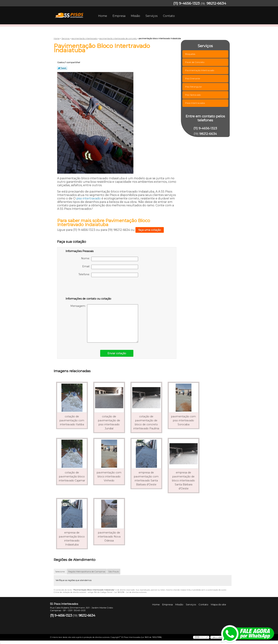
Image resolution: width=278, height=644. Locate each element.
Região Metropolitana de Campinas (87, 572)
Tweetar (62, 68)
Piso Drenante (193, 78)
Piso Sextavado (193, 95)
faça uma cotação (150, 230)
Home (103, 16)
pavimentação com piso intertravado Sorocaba (183, 420)
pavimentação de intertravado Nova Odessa (109, 537)
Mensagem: (104, 323)
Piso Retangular (194, 87)
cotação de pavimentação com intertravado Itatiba (72, 420)
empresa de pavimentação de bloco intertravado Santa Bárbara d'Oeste (183, 481)
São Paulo (114, 572)
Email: (110, 267)
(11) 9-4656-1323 (186, 3)
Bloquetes (190, 54)
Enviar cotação (117, 353)
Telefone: (108, 275)
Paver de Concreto (195, 62)
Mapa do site (218, 604)
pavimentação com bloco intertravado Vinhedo (109, 477)
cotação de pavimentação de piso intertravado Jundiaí (109, 422)
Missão (135, 16)
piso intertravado (89, 198)
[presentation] (89, 288)
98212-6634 (216, 3)
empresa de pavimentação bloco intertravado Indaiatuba (72, 539)
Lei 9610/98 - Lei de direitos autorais (130, 592)
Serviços (152, 16)
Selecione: (60, 572)
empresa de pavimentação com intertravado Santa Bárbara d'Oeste (146, 479)
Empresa (119, 16)
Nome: (110, 259)
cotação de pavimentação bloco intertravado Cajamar (72, 477)
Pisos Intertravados (195, 103)
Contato (169, 16)
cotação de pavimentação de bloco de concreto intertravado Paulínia (146, 422)
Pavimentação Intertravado (200, 70)
